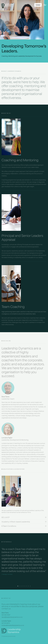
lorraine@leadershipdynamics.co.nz (13, 626)
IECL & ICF (6, 518)
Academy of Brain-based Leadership (16, 522)
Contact (38, 5)
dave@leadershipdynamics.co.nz (12, 617)
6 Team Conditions (9, 526)
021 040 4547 (6, 615)
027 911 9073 (6, 623)
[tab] (24, 518)
